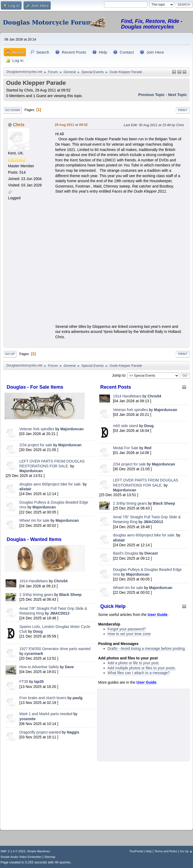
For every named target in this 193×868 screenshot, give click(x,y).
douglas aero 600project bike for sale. (51, 484)
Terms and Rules (166, 851)
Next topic (177, 95)
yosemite (28, 719)
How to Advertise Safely (39, 667)
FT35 (24, 682)
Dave (69, 667)
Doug (38, 631)
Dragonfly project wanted (40, 732)
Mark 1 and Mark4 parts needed (46, 714)
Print (183, 110)
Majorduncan (72, 429)
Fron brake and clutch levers (43, 698)
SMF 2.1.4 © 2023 (13, 851)
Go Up (10, 354)
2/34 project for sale (36, 445)
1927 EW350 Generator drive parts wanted (55, 649)
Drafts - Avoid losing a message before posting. (147, 648)
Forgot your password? (127, 629)
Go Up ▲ (186, 851)
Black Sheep (70, 595)
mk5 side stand (125, 426)
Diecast (151, 553)
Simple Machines (38, 851)
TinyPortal (136, 851)
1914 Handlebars (34, 581)
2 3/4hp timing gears (36, 595)
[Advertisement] (50, 785)
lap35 (39, 682)
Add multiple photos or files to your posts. (142, 668)
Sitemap (50, 857)
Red (148, 448)
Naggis (73, 732)
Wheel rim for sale (35, 520)
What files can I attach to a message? (139, 673)
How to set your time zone (129, 634)
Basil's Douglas (126, 553)
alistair (25, 489)
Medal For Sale (126, 448)
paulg (78, 698)
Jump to (119, 375)
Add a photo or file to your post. (134, 663)
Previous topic (151, 95)
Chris (19, 125)
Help (149, 851)
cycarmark (34, 654)
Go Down (13, 110)
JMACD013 (60, 613)
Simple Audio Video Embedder (21, 857)
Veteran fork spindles (37, 429)
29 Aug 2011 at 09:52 (71, 125)
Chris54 (61, 581)
